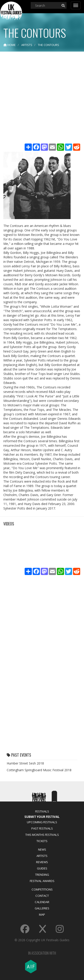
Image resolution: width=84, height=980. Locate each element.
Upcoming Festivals (42, 822)
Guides (42, 868)
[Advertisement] (42, 98)
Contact (42, 896)
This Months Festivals (42, 835)
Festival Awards (42, 881)
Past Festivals (42, 828)
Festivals (42, 811)
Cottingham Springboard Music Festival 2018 (39, 770)
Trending (42, 875)
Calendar (42, 902)
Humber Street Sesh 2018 (25, 763)
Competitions (42, 889)
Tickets (42, 841)
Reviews (42, 862)
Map (42, 915)
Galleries (42, 908)
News (42, 849)
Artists (42, 856)
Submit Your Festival (42, 817)
